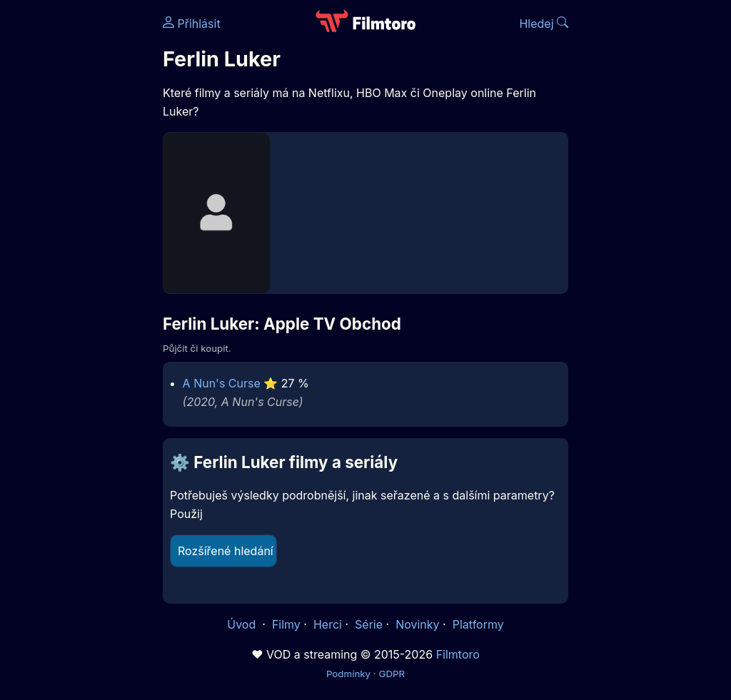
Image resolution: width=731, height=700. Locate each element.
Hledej (544, 24)
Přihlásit (192, 24)
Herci (328, 624)
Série (369, 624)
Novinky (417, 624)
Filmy (286, 624)
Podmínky (348, 674)
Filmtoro (458, 654)
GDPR (392, 674)
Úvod (243, 624)
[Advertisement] (77, 220)
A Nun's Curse (222, 383)
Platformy (478, 624)
